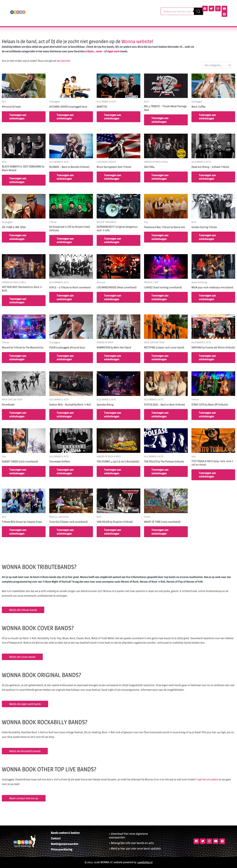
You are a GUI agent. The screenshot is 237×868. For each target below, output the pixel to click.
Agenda (81, 7)
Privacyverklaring (62, 849)
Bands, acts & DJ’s (56, 7)
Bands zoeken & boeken (65, 833)
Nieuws (138, 7)
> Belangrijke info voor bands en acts (131, 843)
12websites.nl (145, 862)
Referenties (119, 7)
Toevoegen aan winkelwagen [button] (18, 117)
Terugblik (98, 7)
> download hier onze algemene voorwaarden (128, 836)
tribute (89, 51)
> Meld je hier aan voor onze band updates (135, 848)
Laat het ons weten (207, 779)
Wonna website (137, 41)
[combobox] (217, 65)
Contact (50, 16)
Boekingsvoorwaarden (65, 844)
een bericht (63, 61)
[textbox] (215, 65)
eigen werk (114, 51)
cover (99, 51)
